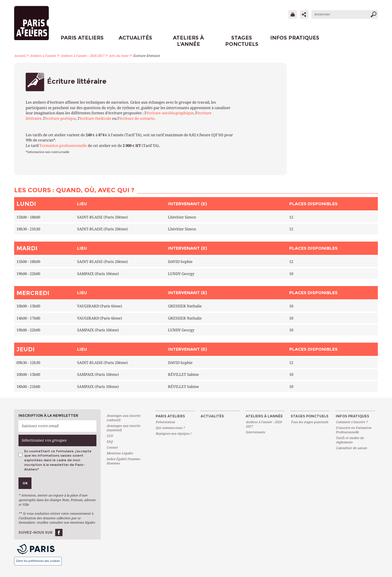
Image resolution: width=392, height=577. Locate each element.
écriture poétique (61, 118)
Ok (25, 483)
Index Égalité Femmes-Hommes (124, 461)
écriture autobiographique (170, 113)
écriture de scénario (137, 118)
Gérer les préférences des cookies (38, 561)
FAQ (110, 442)
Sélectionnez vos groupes (44, 440)
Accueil (20, 56)
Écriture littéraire (146, 56)
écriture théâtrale (96, 118)
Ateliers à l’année (43, 56)
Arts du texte (119, 56)
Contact (112, 448)
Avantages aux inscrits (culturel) (123, 418)
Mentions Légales (120, 453)
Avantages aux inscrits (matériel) (123, 428)
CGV (110, 436)
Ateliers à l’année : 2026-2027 (82, 56)
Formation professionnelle (63, 146)
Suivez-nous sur (36, 532)
